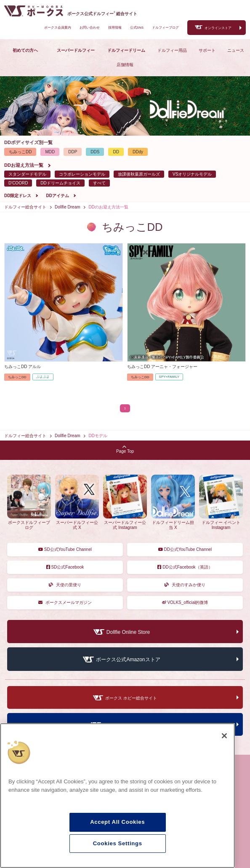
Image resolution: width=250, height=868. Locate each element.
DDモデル (98, 436)
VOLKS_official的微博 (185, 602)
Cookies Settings (118, 843)
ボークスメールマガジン (65, 602)
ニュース (236, 50)
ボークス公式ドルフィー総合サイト (102, 14)
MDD (50, 152)
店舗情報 (125, 65)
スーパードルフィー (76, 50)
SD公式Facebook (65, 567)
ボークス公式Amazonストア (128, 660)
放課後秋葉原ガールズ (139, 174)
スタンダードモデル (27, 174)
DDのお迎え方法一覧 (109, 207)
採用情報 (115, 28)
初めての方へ (25, 50)
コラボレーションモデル (82, 174)
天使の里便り (65, 585)
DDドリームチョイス (60, 183)
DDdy (138, 152)
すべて (99, 183)
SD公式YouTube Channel (65, 549)
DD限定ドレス (18, 196)
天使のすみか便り (185, 585)
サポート (207, 50)
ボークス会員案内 (58, 28)
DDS (95, 152)
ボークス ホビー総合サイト (131, 698)
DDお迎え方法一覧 (24, 165)
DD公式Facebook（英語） (185, 567)
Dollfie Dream (68, 207)
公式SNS (137, 28)
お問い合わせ (90, 28)
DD (116, 152)
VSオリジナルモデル (192, 174)
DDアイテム (57, 196)
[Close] (224, 736)
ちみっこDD (20, 152)
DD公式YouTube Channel (185, 549)
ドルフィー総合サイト (25, 207)
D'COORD (18, 183)
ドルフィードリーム (126, 50)
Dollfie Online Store (128, 632)
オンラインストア (218, 28)
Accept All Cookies (117, 822)
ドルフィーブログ (165, 28)
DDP (73, 152)
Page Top (125, 449)
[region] (117, 796)
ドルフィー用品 (172, 50)
